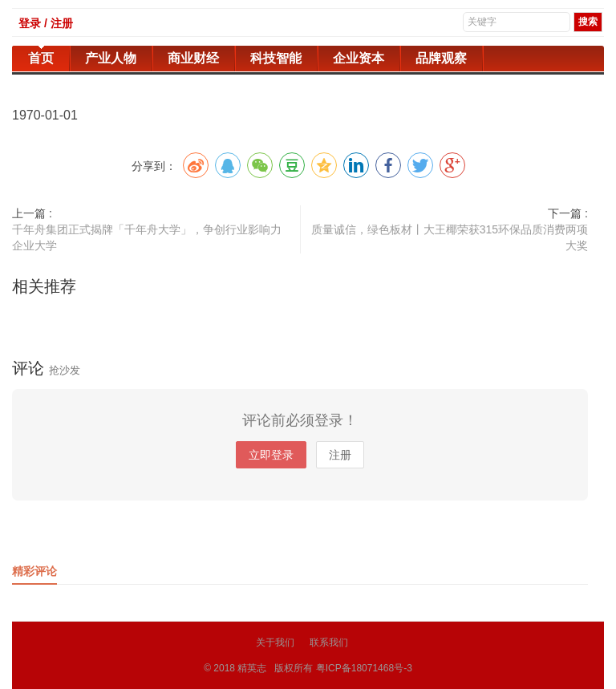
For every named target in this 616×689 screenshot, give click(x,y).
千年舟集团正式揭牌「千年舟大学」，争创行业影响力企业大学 (147, 237)
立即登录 (271, 455)
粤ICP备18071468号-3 (364, 668)
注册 (340, 455)
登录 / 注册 (46, 23)
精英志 (252, 668)
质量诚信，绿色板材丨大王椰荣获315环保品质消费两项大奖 (450, 237)
